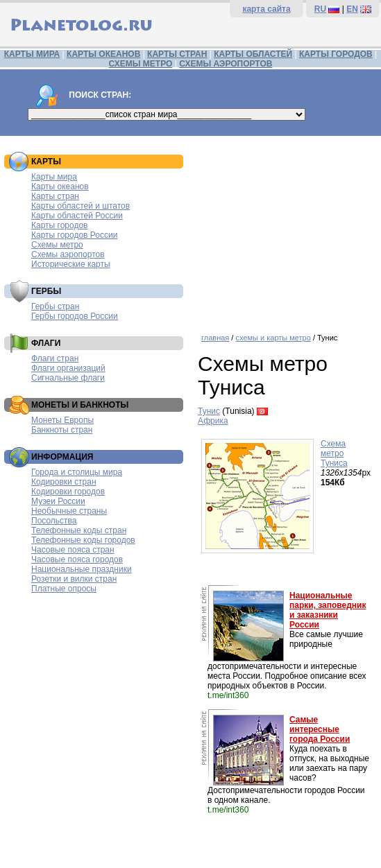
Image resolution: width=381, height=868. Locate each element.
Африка (213, 421)
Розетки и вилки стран (74, 579)
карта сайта (266, 9)
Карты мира (54, 177)
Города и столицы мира (77, 472)
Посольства (54, 521)
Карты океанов (60, 186)
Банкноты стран (62, 430)
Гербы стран (55, 306)
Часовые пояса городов (77, 559)
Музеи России (58, 501)
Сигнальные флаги (68, 378)
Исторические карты (71, 264)
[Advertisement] (286, 229)
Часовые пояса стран (73, 550)
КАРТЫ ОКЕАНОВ (103, 54)
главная (215, 338)
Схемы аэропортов (68, 254)
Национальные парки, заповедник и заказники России (328, 610)
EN (352, 9)
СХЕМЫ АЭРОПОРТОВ (226, 64)
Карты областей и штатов (81, 206)
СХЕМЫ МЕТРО (141, 64)
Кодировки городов (68, 492)
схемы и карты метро (273, 338)
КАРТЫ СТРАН (177, 54)
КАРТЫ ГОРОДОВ (336, 54)
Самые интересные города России (320, 729)
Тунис (209, 411)
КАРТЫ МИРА (32, 54)
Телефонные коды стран (79, 530)
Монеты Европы (62, 420)
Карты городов (59, 225)
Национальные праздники (82, 569)
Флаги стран (55, 358)
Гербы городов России (75, 316)
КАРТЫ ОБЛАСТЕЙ (253, 54)
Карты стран (55, 196)
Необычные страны (69, 511)
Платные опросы (64, 589)
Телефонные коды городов (83, 540)
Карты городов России (74, 235)
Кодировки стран (64, 482)
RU (320, 9)
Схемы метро (57, 245)
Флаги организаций (68, 368)
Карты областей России (77, 216)
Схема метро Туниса (334, 453)
